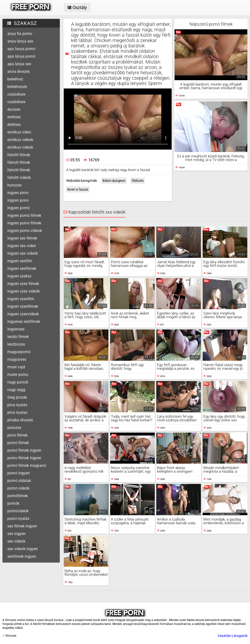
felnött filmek (19, 170)
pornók (13, 503)
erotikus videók (20, 147)
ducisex (14, 109)
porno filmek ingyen (24, 458)
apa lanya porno (21, 49)
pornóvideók (18, 511)
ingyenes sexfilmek (24, 322)
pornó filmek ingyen (24, 450)
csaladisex (16, 94)
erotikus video (19, 132)
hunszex (15, 185)
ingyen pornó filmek (24, 215)
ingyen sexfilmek (22, 268)
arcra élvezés (19, 71)
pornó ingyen (19, 473)
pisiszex (14, 428)
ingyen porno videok (25, 231)
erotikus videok (20, 140)
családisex (16, 102)
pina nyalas (17, 412)
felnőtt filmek (19, 155)
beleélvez (15, 79)
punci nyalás (18, 518)
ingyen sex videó (22, 246)
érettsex (14, 125)
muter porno (18, 375)
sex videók (16, 541)
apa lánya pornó (21, 56)
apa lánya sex (19, 64)
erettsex (14, 117)
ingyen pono (18, 200)
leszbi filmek (18, 337)
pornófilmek (18, 496)
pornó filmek (18, 443)
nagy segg (16, 390)
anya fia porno (20, 34)
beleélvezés (17, 87)
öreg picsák (17, 397)
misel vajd (16, 367)
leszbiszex (16, 344)
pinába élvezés (20, 420)
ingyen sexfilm (20, 261)
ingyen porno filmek (24, 223)
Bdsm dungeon (114, 181)
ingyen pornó (19, 208)
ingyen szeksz (19, 276)
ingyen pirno (18, 193)
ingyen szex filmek (23, 284)
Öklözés (138, 181)
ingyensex (16, 329)
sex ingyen (16, 534)
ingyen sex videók (23, 253)
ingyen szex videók (24, 291)
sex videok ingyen (23, 549)
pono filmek (17, 435)
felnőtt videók (19, 178)
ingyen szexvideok (23, 314)
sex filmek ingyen (22, 526)
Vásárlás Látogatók (233, 636)
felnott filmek (19, 162)
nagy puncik (18, 382)
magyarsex (17, 359)
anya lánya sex (20, 41)
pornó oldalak (19, 481)
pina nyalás (17, 405)
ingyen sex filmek (22, 238)
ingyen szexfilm (21, 299)
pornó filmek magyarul (27, 465)
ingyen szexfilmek (23, 306)
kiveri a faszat (78, 189)
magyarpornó (19, 352)
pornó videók (18, 488)
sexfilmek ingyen (22, 556)
